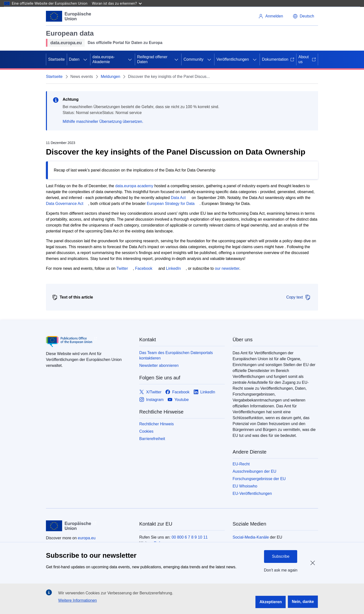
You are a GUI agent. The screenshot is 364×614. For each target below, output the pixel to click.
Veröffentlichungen (233, 59)
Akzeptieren (271, 602)
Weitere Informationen (77, 600)
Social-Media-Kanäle (251, 537)
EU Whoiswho (245, 486)
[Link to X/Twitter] (150, 392)
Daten (74, 59)
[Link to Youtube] (178, 400)
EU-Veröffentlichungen (252, 493)
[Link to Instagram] (151, 400)
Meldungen (110, 77)
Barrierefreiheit (152, 439)
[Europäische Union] (69, 16)
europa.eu (87, 538)
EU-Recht (241, 464)
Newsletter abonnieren (159, 365)
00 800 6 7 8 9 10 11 (190, 537)
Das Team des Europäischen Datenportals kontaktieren (176, 355)
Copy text (298, 297)
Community (193, 59)
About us (307, 59)
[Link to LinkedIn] (204, 392)
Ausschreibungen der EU (254, 471)
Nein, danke (303, 602)
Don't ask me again (281, 570)
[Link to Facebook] (177, 392)
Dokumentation (278, 59)
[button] (303, 16)
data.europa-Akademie (104, 59)
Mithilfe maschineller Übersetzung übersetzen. (103, 121)
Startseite (56, 59)
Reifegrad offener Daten (152, 59)
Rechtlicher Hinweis (157, 424)
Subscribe (281, 556)
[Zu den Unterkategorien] (85, 59)
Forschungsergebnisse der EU (259, 479)
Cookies (146, 431)
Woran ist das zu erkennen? (117, 3)
